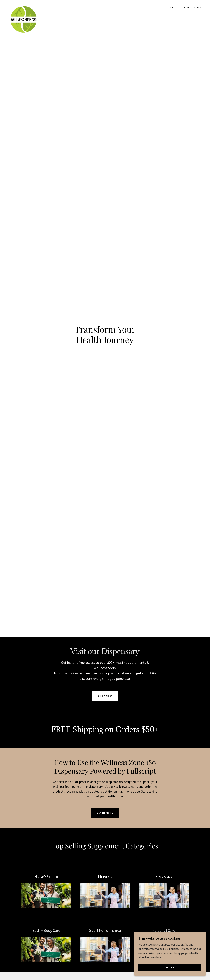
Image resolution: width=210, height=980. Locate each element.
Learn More (105, 813)
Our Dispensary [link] (191, 7)
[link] (24, 6)
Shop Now (105, 696)
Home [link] (171, 7)
